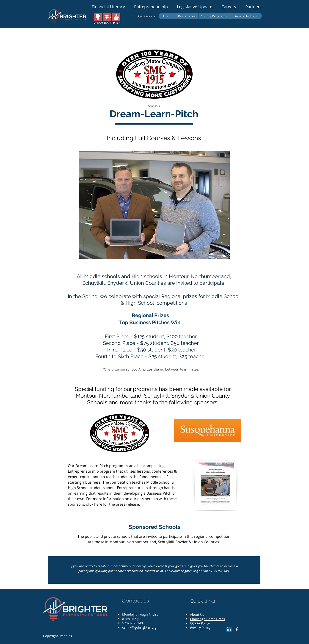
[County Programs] (214, 16)
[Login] (168, 16)
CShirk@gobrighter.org (181, 571)
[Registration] (188, 16)
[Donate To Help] (246, 16)
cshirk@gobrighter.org (139, 627)
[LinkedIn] (229, 629)
